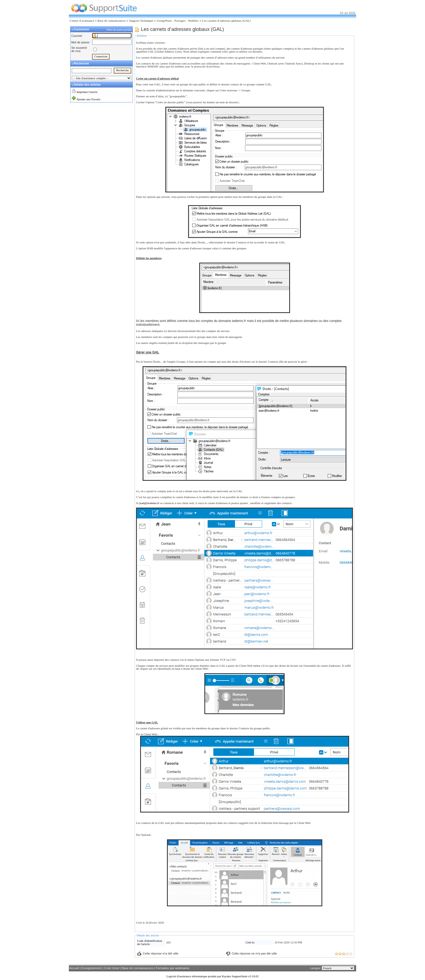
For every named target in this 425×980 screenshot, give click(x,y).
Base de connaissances (112, 21)
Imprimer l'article (87, 92)
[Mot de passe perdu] (120, 30)
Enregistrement (91, 968)
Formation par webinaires (172, 968)
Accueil (74, 968)
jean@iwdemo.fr (149, 503)
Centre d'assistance (82, 21)
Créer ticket (112, 968)
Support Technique (141, 21)
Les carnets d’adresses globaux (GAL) (226, 21)
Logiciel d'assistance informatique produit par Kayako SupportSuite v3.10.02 (212, 976)
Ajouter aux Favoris (88, 99)
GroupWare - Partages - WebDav (178, 21)
